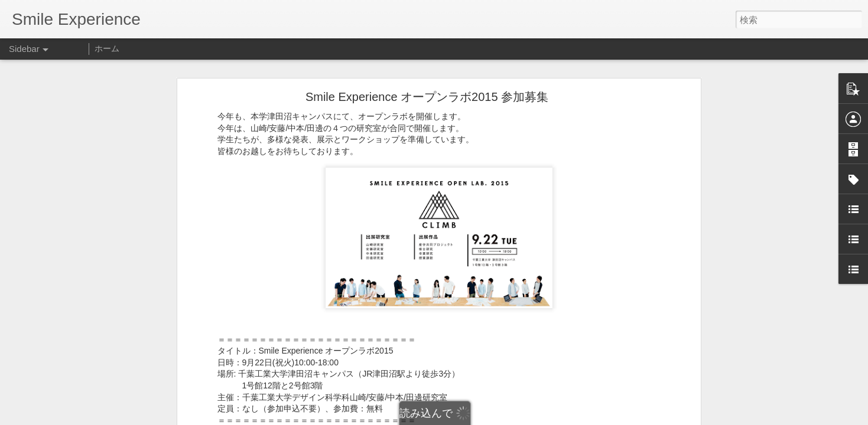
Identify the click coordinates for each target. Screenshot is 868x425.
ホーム (107, 48)
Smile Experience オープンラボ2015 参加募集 (427, 97)
